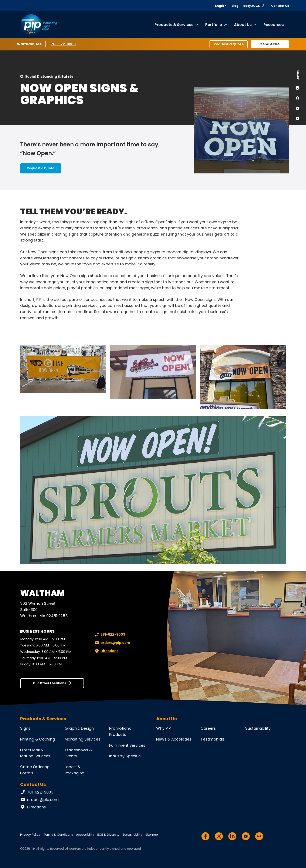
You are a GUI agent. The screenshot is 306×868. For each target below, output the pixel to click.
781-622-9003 (64, 44)
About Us (243, 25)
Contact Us (280, 6)
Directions (106, 651)
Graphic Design (79, 728)
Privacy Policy (30, 835)
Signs (25, 728)
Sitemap (152, 835)
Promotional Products (121, 731)
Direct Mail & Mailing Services (35, 753)
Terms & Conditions (58, 835)
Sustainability (258, 728)
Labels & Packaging (74, 770)
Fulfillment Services (127, 745)
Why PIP (163, 728)
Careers (208, 728)
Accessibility (85, 835)
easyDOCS (252, 6)
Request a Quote (229, 44)
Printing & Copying (38, 739)
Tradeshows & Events (78, 753)
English (221, 6)
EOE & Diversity (108, 835)
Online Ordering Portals (35, 770)
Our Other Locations (50, 683)
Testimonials (213, 739)
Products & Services (174, 25)
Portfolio (214, 25)
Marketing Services (82, 739)
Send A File (270, 44)
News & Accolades (174, 739)
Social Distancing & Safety (49, 77)
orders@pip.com (112, 643)
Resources (274, 25)
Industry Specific (125, 756)
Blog (235, 6)
